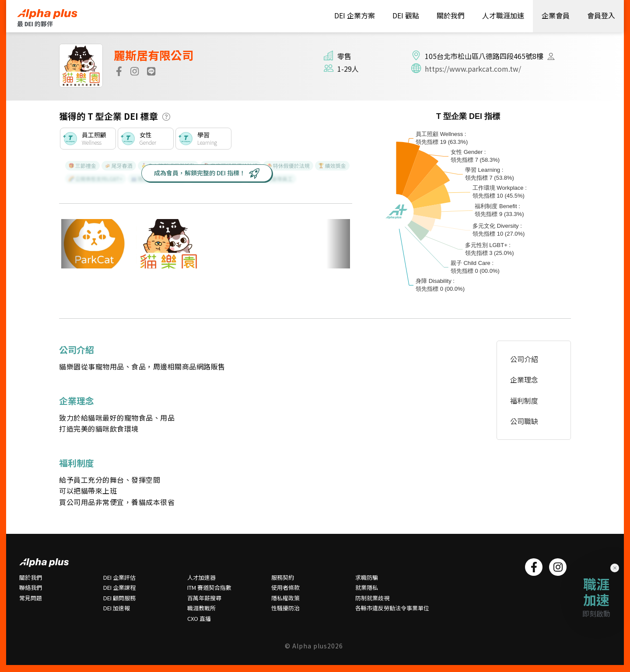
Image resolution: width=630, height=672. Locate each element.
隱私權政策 (285, 598)
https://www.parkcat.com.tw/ (473, 69)
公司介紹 (524, 359)
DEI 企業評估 (119, 578)
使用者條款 (285, 588)
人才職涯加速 (503, 15)
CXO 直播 (199, 619)
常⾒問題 (31, 598)
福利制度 (524, 400)
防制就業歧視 (372, 598)
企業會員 (556, 15)
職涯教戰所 (201, 608)
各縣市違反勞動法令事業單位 (392, 608)
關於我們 (451, 15)
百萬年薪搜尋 (204, 598)
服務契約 (283, 578)
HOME (55, 18)
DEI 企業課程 (119, 588)
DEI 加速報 (117, 608)
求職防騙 (367, 578)
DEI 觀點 (406, 15)
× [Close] (615, 568)
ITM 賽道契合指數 (209, 588)
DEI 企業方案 (355, 15)
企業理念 (524, 380)
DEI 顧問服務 (119, 598)
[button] (166, 117)
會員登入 (601, 15)
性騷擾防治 (285, 608)
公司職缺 (524, 421)
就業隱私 (367, 588)
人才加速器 (201, 578)
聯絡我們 (31, 588)
